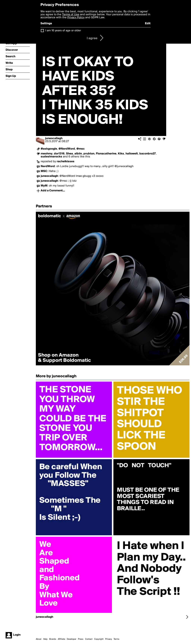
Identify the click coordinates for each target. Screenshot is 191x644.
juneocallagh (54, 138)
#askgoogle (49, 149)
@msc (81, 149)
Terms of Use (71, 15)
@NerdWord (67, 149)
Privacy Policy (76, 18)
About (39, 639)
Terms (116, 639)
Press (81, 639)
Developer (72, 639)
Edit (148, 23)
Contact (89, 639)
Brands (53, 639)
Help (45, 639)
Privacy (109, 639)
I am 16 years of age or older (63, 31)
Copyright (99, 639)
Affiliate (61, 639)
